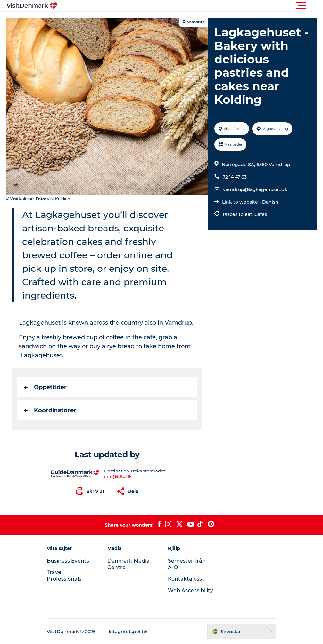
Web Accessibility (190, 590)
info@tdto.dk (118, 476)
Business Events (69, 561)
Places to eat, (239, 214)
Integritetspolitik (130, 632)
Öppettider (46, 387)
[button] (190, 6)
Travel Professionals (65, 576)
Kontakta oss (185, 579)
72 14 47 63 (235, 177)
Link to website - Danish (250, 202)
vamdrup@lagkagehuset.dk (255, 189)
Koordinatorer (50, 410)
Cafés (261, 214)
